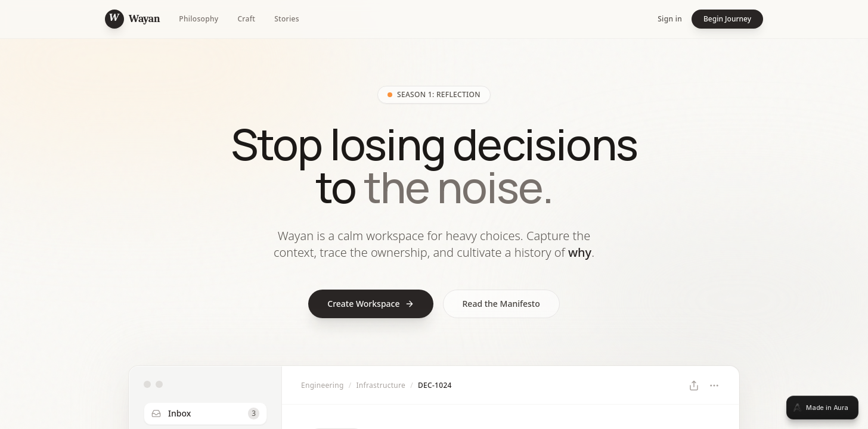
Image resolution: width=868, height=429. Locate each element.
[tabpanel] (434, 214)
